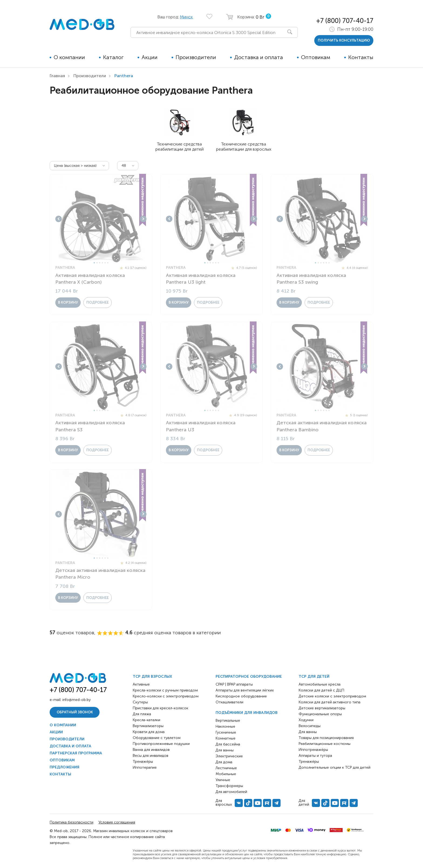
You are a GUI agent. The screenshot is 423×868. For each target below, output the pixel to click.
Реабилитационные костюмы (325, 744)
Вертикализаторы (148, 726)
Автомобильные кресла (320, 684)
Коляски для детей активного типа (330, 702)
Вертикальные (228, 720)
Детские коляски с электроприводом (332, 696)
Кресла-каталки (146, 720)
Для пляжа (142, 714)
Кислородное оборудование (241, 696)
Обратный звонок (75, 712)
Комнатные (226, 738)
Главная (57, 76)
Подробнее (98, 302)
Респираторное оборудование (249, 677)
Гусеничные (226, 732)
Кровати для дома (149, 732)
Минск (186, 17)
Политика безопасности (71, 822)
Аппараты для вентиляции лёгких (245, 690)
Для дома (224, 762)
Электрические (229, 756)
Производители (196, 57)
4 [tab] (102, 263)
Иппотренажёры (313, 750)
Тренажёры (143, 762)
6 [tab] (108, 263)
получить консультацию (344, 40)
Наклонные (225, 726)
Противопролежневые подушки (161, 744)
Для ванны (225, 750)
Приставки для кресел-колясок (161, 708)
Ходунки (306, 720)
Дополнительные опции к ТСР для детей (335, 767)
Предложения (64, 767)
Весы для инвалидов (151, 756)
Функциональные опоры (320, 714)
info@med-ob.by (76, 700)
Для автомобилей (231, 792)
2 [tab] (97, 263)
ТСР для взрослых (152, 677)
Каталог (113, 57)
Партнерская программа (76, 753)
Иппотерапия (145, 767)
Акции (150, 57)
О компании (69, 57)
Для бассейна (228, 744)
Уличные (223, 780)
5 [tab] (105, 263)
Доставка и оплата (259, 57)
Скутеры (140, 702)
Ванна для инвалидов (151, 750)
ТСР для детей (314, 677)
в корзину (68, 302)
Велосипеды (310, 726)
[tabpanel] (101, 219)
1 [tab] (94, 263)
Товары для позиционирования (326, 738)
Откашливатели (229, 702)
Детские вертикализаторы (322, 708)
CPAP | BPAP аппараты (234, 684)
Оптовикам (316, 57)
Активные (141, 684)
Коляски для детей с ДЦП (321, 690)
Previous (59, 219)
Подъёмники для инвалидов (247, 713)
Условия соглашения (117, 822)
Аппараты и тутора (315, 756)
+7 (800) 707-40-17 (345, 21)
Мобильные (226, 774)
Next (143, 219)
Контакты (361, 57)
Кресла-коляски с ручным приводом (165, 690)
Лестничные (226, 768)
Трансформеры (229, 786)
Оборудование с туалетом (157, 738)
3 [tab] (100, 263)
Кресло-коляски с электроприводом (166, 696)
